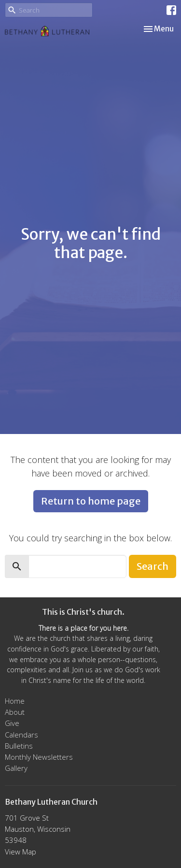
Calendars (21, 735)
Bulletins (19, 746)
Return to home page (91, 501)
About (15, 712)
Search (153, 566)
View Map (21, 852)
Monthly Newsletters (39, 757)
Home (15, 701)
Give (12, 723)
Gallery (16, 768)
